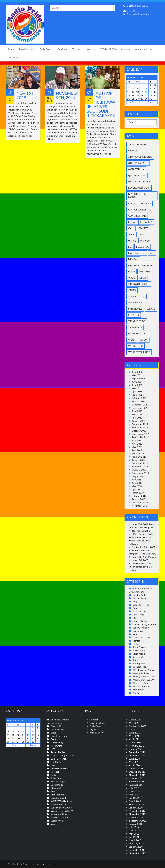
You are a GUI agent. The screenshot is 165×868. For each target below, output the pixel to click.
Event (136, 608)
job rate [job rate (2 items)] (143, 228)
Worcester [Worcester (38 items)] (135, 346)
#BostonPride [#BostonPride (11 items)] (137, 144)
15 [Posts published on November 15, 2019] (146, 92)
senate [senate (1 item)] (151, 309)
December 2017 (140, 502)
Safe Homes (14, 57)
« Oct (133, 102)
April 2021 (137, 392)
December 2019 (140, 424)
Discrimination (140, 598)
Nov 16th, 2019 (27, 95)
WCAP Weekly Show (143, 670)
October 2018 (139, 470)
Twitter (76, 49)
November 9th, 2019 (67, 95)
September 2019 (140, 434)
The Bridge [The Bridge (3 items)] (135, 327)
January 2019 (138, 460)
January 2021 (138, 401)
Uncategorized (140, 667)
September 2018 (140, 473)
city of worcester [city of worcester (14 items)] (140, 210)
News (135, 634)
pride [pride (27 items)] (132, 278)
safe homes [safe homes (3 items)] (135, 309)
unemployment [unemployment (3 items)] (138, 333)
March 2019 (138, 453)
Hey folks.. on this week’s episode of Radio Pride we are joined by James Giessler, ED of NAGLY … (141, 537)
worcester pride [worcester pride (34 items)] (139, 352)
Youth (136, 693)
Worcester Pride (143, 49)
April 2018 (137, 489)
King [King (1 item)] (141, 234)
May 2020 (137, 414)
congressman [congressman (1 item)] (137, 216)
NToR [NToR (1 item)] (132, 272)
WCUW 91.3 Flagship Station (115, 49)
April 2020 (137, 418)
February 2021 (139, 398)
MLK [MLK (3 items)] (152, 253)
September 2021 (140, 378)
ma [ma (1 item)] (130, 247)
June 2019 (137, 444)
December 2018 (140, 463)
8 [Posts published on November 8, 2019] (146, 88)
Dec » (151, 102)
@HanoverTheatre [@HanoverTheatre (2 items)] (140, 157)
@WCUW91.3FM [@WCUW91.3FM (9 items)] (137, 175)
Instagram (90, 49)
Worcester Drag (141, 683)
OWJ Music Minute (142, 637)
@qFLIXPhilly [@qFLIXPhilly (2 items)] (136, 169)
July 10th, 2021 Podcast (144, 557)
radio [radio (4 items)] (132, 290)
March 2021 (138, 395)
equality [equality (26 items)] (146, 222)
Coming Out (139, 595)
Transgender (139, 663)
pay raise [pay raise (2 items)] (145, 272)
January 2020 (138, 421)
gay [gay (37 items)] (131, 228)
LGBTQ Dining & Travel (144, 624)
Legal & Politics (27, 49)
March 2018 (138, 493)
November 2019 (140, 427)
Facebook (62, 49)
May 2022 (137, 375)
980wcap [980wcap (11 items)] (134, 151)
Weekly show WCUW (144, 680)
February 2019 (139, 457)
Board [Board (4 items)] (132, 203)
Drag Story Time (141, 605)
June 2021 (137, 385)
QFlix (135, 644)
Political (137, 641)
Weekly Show (97, 733)
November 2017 (140, 506)
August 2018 (138, 476)
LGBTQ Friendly (141, 628)
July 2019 (137, 440)
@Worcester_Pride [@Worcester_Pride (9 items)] (140, 182)
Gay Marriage (139, 611)
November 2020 (140, 408)
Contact (94, 720)
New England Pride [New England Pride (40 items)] (140, 265)
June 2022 (137, 372)
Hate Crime (138, 615)
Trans (135, 660)
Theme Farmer (47, 864)
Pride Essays (46, 49)
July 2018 (137, 480)
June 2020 (137, 411)
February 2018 (139, 496)
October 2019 (139, 431)
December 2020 (140, 405)
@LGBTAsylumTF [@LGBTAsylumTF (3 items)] (138, 163)
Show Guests (139, 647)
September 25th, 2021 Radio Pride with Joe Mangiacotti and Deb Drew (142, 550)
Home (11, 49)
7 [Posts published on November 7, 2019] (142, 88)
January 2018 (138, 499)
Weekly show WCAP (143, 677)
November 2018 (140, 467)
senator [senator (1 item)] (134, 315)
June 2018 (137, 483)
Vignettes (95, 729)
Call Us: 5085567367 (136, 6)
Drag (135, 602)
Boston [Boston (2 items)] (146, 203)
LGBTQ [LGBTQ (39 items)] (132, 241)
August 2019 (138, 437)
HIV (135, 618)
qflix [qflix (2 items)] (143, 278)
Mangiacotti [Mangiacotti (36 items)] (137, 253)
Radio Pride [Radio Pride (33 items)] (136, 303)
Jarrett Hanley (140, 621)
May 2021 (137, 388)
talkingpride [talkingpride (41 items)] (137, 321)
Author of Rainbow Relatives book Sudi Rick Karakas (101, 104)
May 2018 (137, 486)
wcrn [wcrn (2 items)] (132, 340)
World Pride (139, 690)
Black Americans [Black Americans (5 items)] (139, 188)
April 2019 (137, 450)
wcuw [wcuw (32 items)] (144, 340)
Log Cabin (138, 631)
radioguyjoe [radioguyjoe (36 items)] (137, 296)
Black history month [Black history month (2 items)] (137, 196)
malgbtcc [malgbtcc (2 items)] (143, 247)
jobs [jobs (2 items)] (131, 234)
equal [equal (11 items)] (132, 222)
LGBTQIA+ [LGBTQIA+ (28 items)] (146, 241)
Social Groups (140, 650)
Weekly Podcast (141, 673)
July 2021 (137, 382)
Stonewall (138, 657)
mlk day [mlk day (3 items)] (133, 259)
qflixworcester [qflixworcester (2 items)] (139, 284)
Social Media (139, 654)
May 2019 (137, 447)
